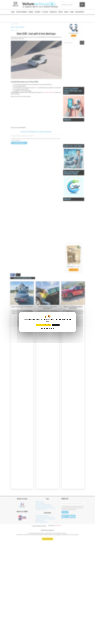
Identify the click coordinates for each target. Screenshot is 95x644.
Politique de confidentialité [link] (47, 328)
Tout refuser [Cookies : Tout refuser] (48, 325)
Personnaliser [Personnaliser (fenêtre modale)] (56, 325)
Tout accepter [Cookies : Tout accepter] (40, 325)
